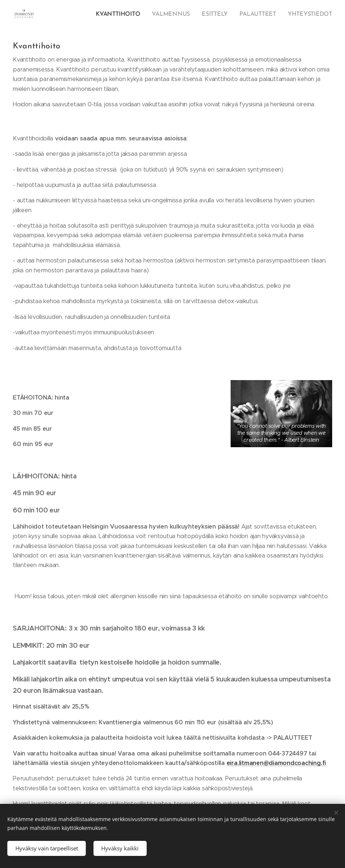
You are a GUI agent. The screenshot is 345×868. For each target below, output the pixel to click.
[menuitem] (287, 15)
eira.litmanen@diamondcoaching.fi (276, 763)
